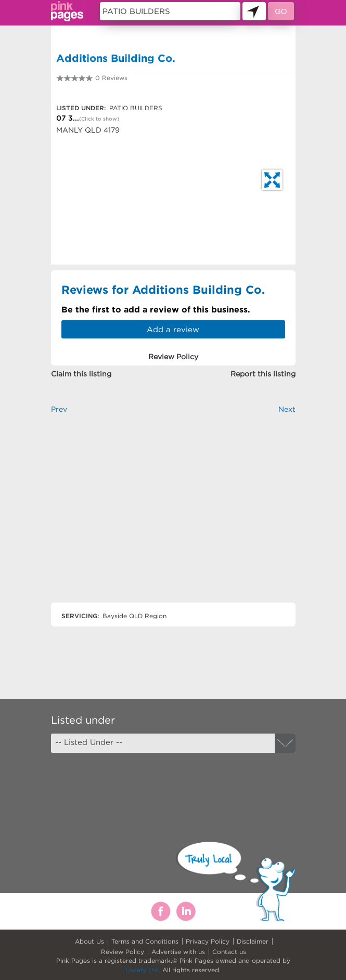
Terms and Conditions (145, 941)
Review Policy (123, 952)
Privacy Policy (208, 941)
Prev (59, 409)
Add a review (173, 329)
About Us (89, 941)
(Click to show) (99, 119)
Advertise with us (178, 952)
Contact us (229, 952)
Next (287, 409)
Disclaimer (253, 941)
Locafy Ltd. (143, 970)
